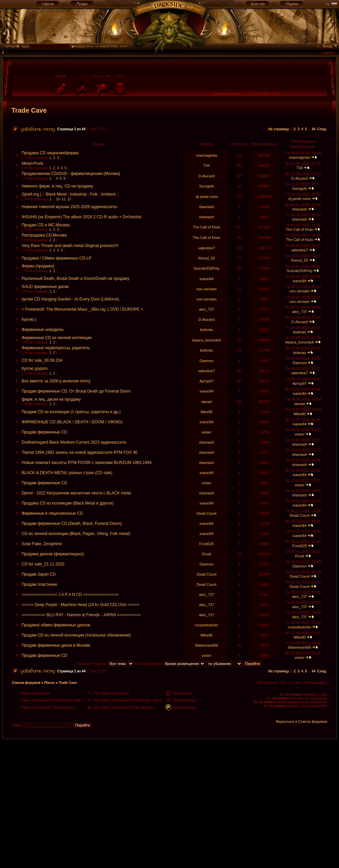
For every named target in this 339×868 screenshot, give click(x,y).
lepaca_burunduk (206, 340)
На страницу (279, 129)
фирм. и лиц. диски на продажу (51, 399)
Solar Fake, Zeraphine (42, 544)
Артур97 (206, 381)
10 (58, 199)
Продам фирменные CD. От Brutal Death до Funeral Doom (76, 391)
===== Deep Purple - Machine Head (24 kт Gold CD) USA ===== (81, 605)
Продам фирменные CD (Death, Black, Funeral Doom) (72, 524)
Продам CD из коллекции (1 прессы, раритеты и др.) (71, 412)
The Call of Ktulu (207, 227)
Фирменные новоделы (43, 330)
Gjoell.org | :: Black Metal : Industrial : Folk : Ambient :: (70, 194)
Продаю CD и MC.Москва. (46, 225)
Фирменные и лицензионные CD (52, 513)
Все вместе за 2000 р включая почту (56, 381)
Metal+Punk (32, 163)
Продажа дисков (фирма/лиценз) (53, 554)
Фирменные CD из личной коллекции (57, 338)
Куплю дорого (35, 369)
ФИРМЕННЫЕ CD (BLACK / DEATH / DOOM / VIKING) (72, 422)
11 (63, 199)
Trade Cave (29, 110)
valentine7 (206, 248)
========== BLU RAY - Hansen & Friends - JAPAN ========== (81, 615)
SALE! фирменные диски (45, 287)
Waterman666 (207, 645)
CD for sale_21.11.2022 (43, 564)
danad (207, 402)
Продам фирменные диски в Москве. (56, 645)
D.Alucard (206, 176)
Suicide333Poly (207, 268)
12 (69, 199)
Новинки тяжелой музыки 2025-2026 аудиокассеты (69, 207)
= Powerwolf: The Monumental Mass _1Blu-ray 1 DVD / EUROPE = (82, 309)
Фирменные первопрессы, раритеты (56, 348)
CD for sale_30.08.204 (42, 360)
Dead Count (207, 513)
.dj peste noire (207, 197)
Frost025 (207, 544)
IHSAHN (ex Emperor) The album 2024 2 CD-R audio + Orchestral (82, 217)
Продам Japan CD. (39, 574)
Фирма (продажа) (38, 266)
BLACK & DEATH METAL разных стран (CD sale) (67, 473)
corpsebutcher (207, 625)
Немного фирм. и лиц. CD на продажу (57, 186)
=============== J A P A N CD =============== (70, 595)
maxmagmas (207, 155)
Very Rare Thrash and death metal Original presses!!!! (70, 246)
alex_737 (207, 309)
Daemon (207, 361)
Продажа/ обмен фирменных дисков (56, 625)
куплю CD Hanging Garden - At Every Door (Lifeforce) (70, 299)
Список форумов (26, 683)
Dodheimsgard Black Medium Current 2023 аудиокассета (74, 442)
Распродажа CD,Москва (44, 235)
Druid (206, 554)
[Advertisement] (169, 786)
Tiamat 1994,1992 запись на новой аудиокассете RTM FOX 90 (80, 452)
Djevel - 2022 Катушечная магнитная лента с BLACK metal (76, 493)
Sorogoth (207, 186)
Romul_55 (206, 258)
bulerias (207, 330)
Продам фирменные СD (44, 432)
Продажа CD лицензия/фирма (50, 153)
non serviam (207, 289)
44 (313, 129)
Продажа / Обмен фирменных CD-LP (56, 258)
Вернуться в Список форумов (302, 721)
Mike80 (207, 412)
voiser (207, 432)
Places (50, 683)
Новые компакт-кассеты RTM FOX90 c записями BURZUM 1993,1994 (87, 463)
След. (322, 129)
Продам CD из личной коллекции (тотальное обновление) (76, 635)
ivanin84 (207, 279)
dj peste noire (299, 199)
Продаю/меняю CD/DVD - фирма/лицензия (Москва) (71, 174)
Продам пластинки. (40, 584)
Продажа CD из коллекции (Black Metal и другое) (67, 503)
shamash (207, 207)
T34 (207, 165)
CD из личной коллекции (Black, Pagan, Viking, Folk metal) (76, 534)
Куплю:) (29, 319)
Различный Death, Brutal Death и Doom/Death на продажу (75, 279)
